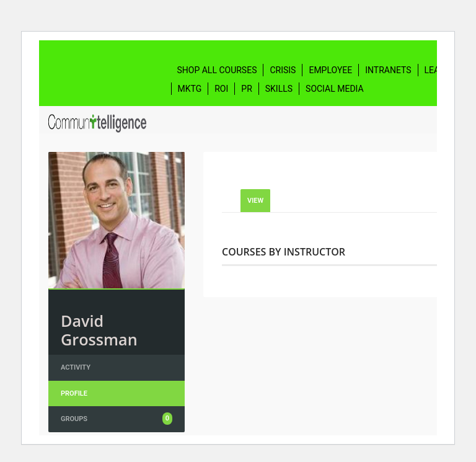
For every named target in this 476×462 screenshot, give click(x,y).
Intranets (388, 70)
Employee (330, 70)
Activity (76, 367)
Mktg (190, 89)
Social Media (335, 89)
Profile (74, 393)
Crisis (283, 70)
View (255, 201)
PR (246, 89)
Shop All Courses (217, 70)
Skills (279, 89)
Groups (117, 419)
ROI (221, 89)
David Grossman (99, 330)
